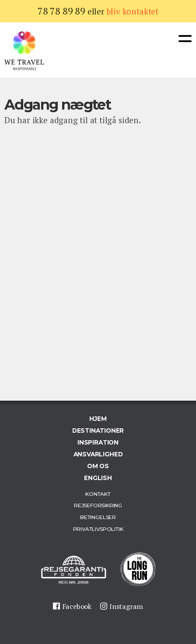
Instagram (126, 606)
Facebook (77, 606)
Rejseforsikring (98, 505)
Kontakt (98, 494)
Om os (98, 466)
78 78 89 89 (61, 11)
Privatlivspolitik (98, 529)
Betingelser (98, 517)
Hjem (98, 419)
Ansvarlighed (98, 454)
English (98, 478)
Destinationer (98, 431)
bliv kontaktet (133, 11)
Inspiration (98, 442)
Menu (185, 39)
